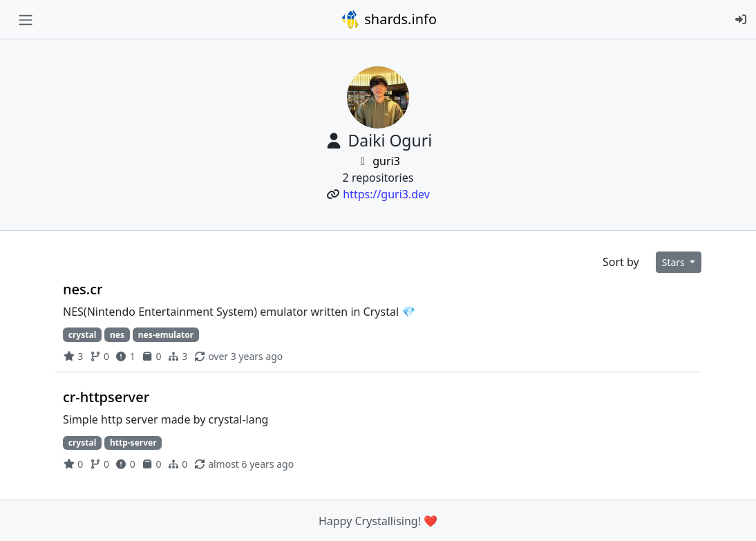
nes (117, 335)
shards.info (388, 19)
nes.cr (83, 289)
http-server (133, 443)
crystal (82, 335)
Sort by (621, 262)
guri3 (378, 161)
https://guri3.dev (386, 194)
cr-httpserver (106, 397)
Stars (675, 262)
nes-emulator (166, 335)
